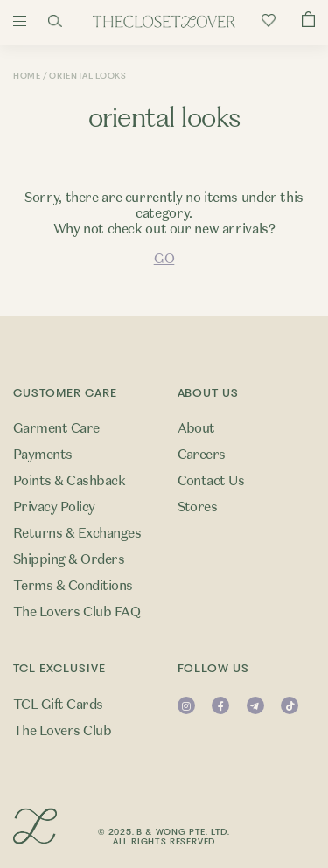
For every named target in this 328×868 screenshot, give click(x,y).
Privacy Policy (54, 507)
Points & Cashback (69, 481)
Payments (43, 455)
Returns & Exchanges (77, 533)
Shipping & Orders (69, 559)
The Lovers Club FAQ (77, 612)
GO (164, 259)
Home (27, 76)
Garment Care (56, 428)
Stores (198, 507)
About (196, 428)
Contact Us (211, 481)
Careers (202, 455)
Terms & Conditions (73, 586)
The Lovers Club (62, 731)
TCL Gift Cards (58, 705)
